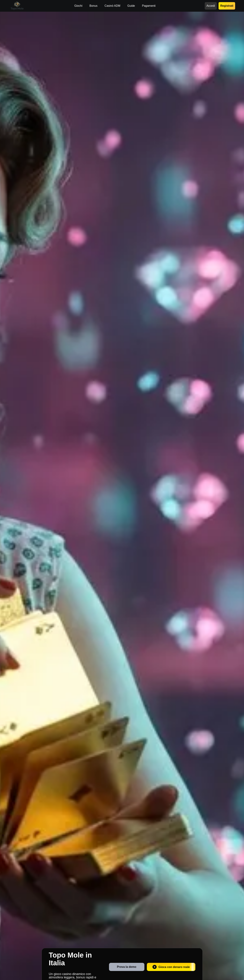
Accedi (211, 6)
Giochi (78, 6)
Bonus (93, 6)
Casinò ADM (112, 6)
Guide (131, 6)
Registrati (227, 6)
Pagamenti (149, 6)
